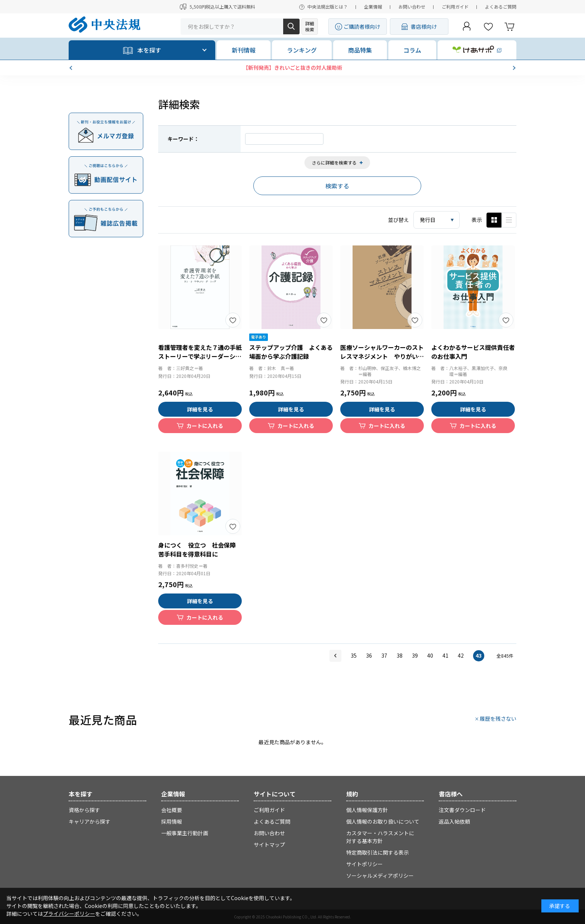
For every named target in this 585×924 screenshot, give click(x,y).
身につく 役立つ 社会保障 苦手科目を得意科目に (200, 549)
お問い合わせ (412, 7)
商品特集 (360, 50)
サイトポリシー (365, 864)
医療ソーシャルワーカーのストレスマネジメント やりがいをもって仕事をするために (382, 356)
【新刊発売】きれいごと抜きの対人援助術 (292, 68)
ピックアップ (509, 220)
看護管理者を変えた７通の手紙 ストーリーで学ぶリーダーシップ (203, 356)
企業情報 (373, 7)
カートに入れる (205, 426)
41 (445, 655)
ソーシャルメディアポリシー (380, 876)
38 (400, 655)
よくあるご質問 (501, 7)
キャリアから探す (90, 821)
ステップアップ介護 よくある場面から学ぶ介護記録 (291, 352)
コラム (412, 50)
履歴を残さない (498, 718)
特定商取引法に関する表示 (378, 852)
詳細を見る (200, 409)
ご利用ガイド (455, 7)
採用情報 (172, 821)
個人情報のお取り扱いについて (383, 821)
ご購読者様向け (362, 26)
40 (430, 655)
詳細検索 (310, 26)
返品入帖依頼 (454, 821)
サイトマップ (269, 845)
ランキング (302, 50)
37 (384, 655)
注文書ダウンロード (462, 810)
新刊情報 (244, 50)
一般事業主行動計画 (185, 833)
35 (354, 655)
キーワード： (183, 139)
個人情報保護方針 (367, 810)
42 (461, 655)
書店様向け (424, 26)
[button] (72, 68)
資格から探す (84, 810)
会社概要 (172, 810)
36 (369, 655)
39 (415, 655)
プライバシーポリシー (69, 914)
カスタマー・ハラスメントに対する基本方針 (380, 837)
